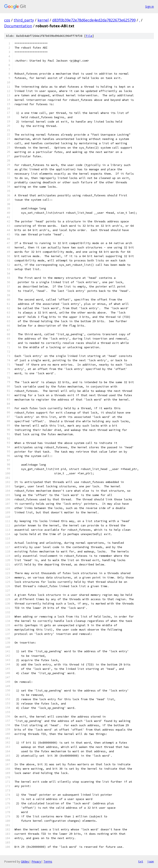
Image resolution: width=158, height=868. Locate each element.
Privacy (36, 861)
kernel (43, 20)
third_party (24, 20)
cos (7, 20)
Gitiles (25, 861)
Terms (48, 861)
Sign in (150, 7)
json (151, 861)
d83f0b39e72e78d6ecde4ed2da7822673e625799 (94, 20)
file (89, 36)
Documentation (18, 26)
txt (141, 861)
